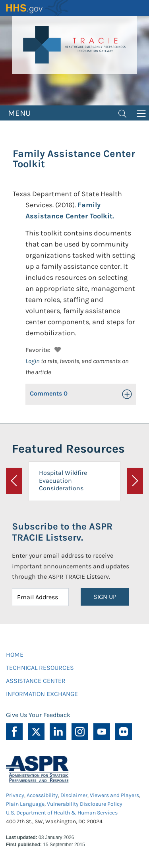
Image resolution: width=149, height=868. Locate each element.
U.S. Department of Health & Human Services (62, 813)
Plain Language (25, 804)
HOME (15, 655)
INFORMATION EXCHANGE (42, 694)
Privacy (15, 795)
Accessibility (42, 795)
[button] (57, 349)
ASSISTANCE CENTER (36, 681)
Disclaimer (74, 795)
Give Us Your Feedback (38, 715)
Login (33, 361)
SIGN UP (105, 597)
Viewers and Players (114, 795)
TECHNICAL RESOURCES (40, 668)
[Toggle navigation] (122, 113)
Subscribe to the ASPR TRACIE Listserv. (62, 532)
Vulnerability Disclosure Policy (85, 804)
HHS (38, 8)
